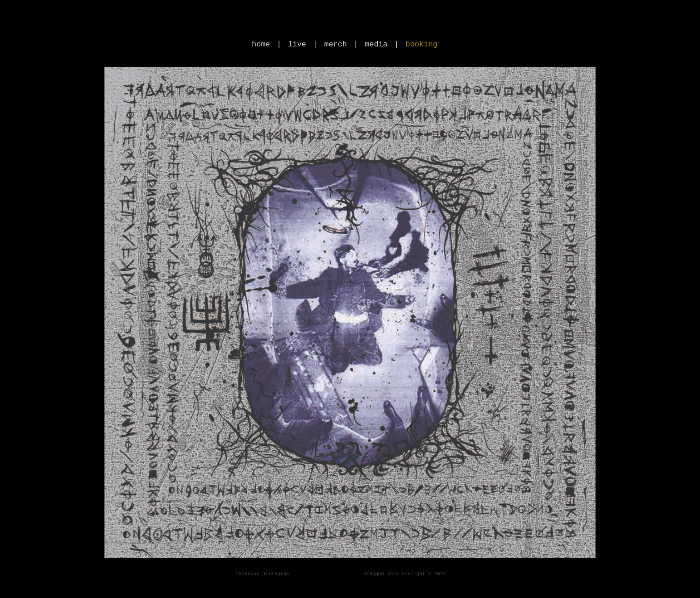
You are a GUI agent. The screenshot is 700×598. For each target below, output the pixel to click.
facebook (248, 574)
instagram (276, 574)
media (376, 44)
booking (421, 44)
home (261, 44)
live (297, 44)
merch (335, 44)
